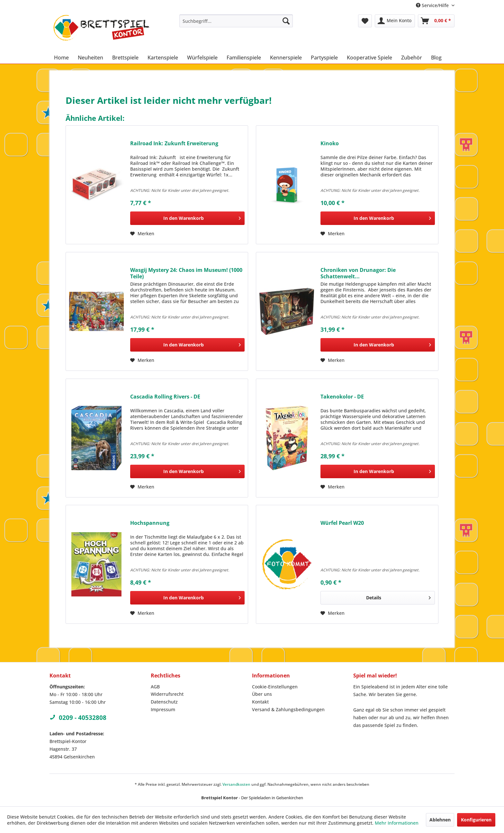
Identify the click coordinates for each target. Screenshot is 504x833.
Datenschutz (164, 702)
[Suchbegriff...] (236, 21)
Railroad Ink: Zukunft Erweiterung (174, 143)
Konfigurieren (476, 820)
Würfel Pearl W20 (342, 523)
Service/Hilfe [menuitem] (433, 5)
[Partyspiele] (324, 58)
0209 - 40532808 (78, 718)
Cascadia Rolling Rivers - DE (165, 397)
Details (398, 597)
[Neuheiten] (90, 58)
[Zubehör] (412, 58)
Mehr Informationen (397, 823)
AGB (155, 687)
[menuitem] (236, 21)
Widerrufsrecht (167, 694)
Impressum (163, 709)
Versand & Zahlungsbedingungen (288, 709)
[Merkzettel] (365, 21)
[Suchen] (286, 21)
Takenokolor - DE (342, 397)
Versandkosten (236, 784)
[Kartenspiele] (163, 58)
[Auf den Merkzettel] (142, 234)
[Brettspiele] (125, 58)
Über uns (262, 694)
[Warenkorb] (436, 21)
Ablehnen (440, 820)
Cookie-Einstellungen (275, 687)
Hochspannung (150, 523)
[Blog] (436, 58)
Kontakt (260, 702)
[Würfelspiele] (202, 58)
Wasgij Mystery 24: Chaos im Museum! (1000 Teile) (186, 273)
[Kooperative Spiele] (369, 58)
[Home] (61, 58)
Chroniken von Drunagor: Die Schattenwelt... (358, 273)
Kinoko (330, 143)
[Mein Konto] (395, 21)
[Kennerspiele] (286, 58)
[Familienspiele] (244, 58)
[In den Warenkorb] (187, 218)
